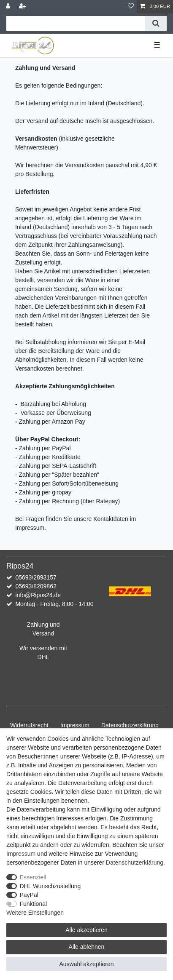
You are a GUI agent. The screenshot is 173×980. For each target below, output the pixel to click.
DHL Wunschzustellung (50, 886)
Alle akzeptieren (86, 930)
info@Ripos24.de (38, 595)
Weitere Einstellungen (35, 913)
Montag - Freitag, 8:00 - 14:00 (54, 604)
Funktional (34, 904)
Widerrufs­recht (29, 725)
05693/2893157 (36, 577)
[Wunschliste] (131, 7)
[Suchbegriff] (76, 23)
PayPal (29, 895)
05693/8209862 (36, 586)
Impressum (75, 725)
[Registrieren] (23, 7)
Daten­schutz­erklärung (130, 725)
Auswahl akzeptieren (86, 964)
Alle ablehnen (87, 947)
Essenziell (33, 877)
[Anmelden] (9, 7)
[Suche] (156, 23)
